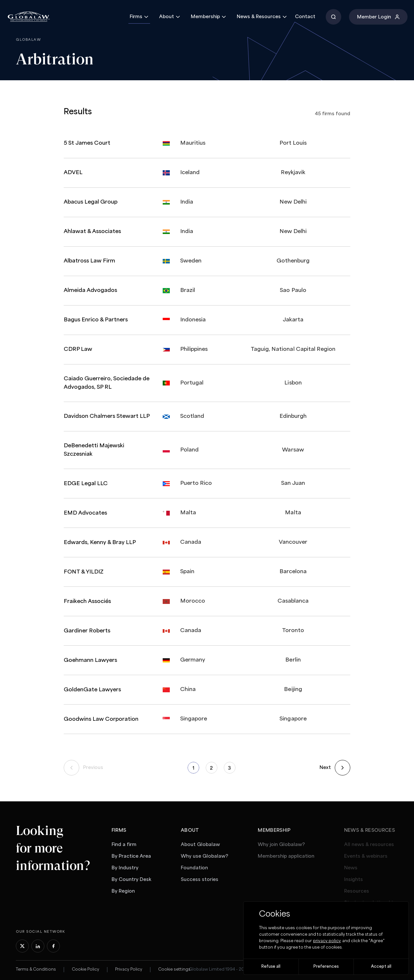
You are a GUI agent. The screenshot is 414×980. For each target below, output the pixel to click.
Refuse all (271, 967)
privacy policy (327, 941)
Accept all (381, 967)
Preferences (326, 967)
